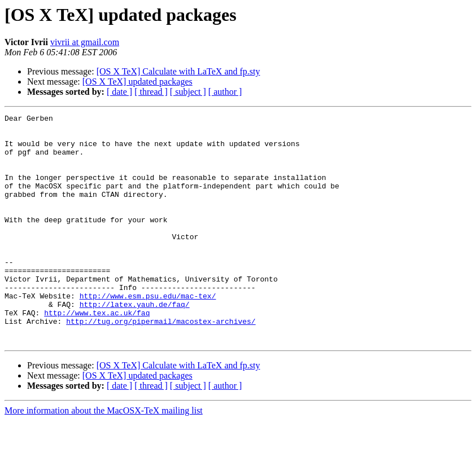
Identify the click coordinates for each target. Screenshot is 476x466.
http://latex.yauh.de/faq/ (135, 343)
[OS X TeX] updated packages (137, 82)
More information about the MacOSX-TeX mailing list (104, 456)
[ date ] (119, 92)
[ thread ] (151, 92)
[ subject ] (188, 92)
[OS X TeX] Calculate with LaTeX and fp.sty (178, 71)
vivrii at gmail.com (85, 42)
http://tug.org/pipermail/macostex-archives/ (161, 363)
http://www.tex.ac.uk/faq (97, 353)
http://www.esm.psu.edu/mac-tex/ (148, 333)
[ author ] (225, 92)
